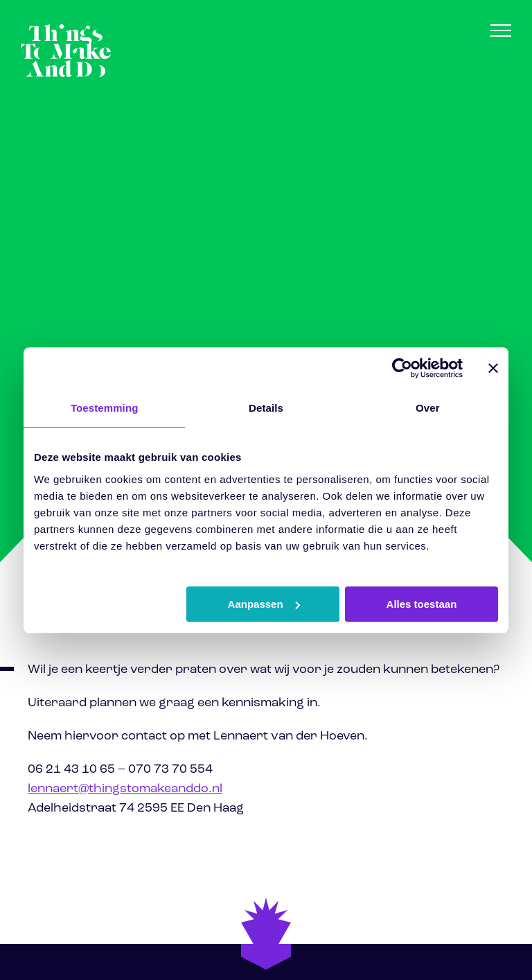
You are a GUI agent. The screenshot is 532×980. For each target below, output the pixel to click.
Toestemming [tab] (105, 408)
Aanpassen (264, 604)
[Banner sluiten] (493, 368)
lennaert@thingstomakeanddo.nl (125, 789)
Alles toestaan (422, 604)
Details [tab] (266, 408)
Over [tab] (428, 408)
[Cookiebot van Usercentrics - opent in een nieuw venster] (402, 368)
